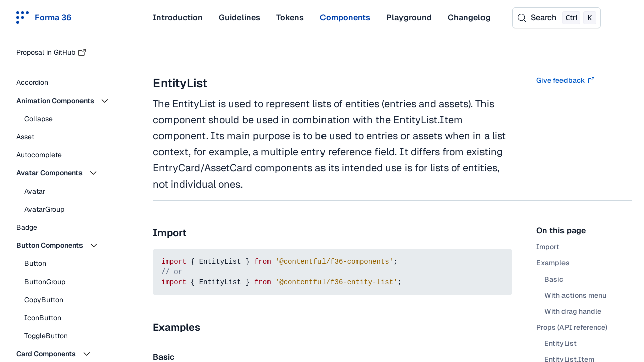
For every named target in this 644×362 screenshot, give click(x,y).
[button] (70, 101)
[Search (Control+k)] (556, 18)
